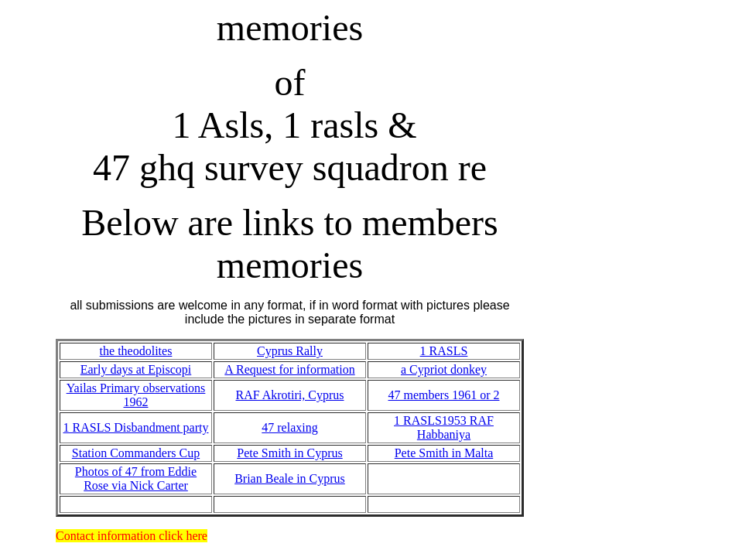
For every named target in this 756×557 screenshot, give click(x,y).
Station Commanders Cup (136, 453)
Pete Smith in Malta (444, 453)
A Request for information (289, 369)
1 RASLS (444, 351)
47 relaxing (289, 427)
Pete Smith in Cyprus (289, 453)
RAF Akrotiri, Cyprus (289, 395)
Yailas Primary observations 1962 (136, 395)
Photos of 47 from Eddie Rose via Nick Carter (136, 478)
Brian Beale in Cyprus (290, 478)
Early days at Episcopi (136, 369)
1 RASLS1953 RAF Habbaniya (444, 427)
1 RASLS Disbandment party (136, 427)
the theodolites (136, 351)
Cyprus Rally (290, 351)
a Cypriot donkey (444, 369)
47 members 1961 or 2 (444, 395)
